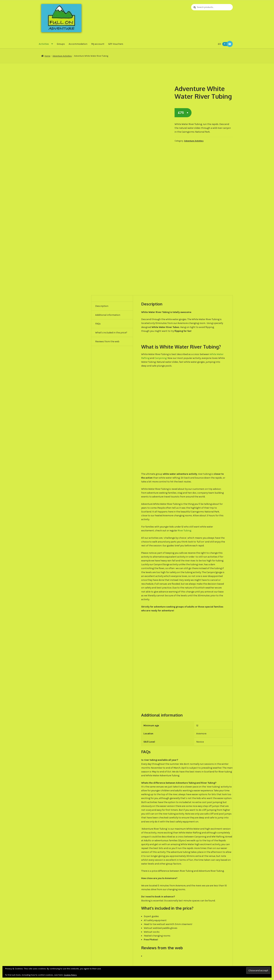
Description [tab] (102, 306)
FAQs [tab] (98, 324)
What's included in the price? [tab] (111, 333)
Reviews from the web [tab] (107, 342)
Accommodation (78, 44)
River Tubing (184, 531)
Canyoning (161, 358)
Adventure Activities (62, 56)
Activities (44, 44)
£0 (223, 44)
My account (98, 44)
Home (47, 56)
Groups (61, 44)
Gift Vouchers (116, 44)
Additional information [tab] (108, 315)
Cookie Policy (70, 975)
